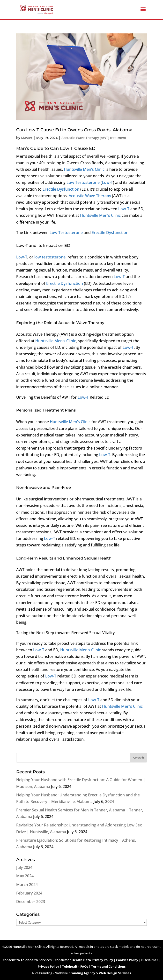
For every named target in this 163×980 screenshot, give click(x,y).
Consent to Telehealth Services (27, 960)
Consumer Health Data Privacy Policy (84, 960)
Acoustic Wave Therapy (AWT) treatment (94, 138)
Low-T (107, 182)
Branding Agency (82, 973)
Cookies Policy (127, 960)
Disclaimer (150, 960)
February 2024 (29, 893)
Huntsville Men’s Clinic (84, 169)
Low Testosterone (83, 182)
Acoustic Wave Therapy (90, 196)
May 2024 (25, 876)
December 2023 (31, 902)
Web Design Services (115, 973)
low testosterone (50, 257)
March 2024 (27, 885)
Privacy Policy (48, 966)
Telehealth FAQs (75, 966)
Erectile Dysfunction (61, 189)
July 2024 (24, 867)
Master (27, 138)
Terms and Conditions (108, 966)
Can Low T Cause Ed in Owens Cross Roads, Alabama (74, 130)
